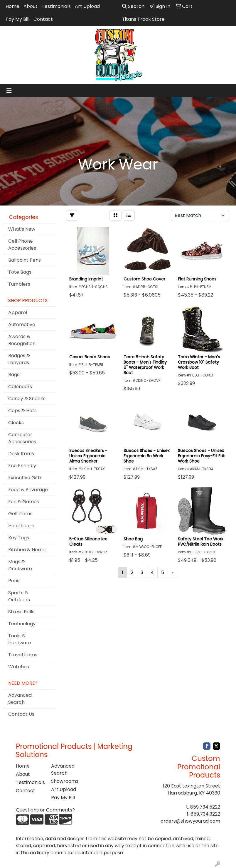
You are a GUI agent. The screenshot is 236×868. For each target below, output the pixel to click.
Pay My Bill (17, 19)
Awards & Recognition (22, 340)
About (31, 6)
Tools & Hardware (20, 639)
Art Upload (87, 6)
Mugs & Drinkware (20, 565)
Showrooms (65, 781)
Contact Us (21, 714)
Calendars (20, 387)
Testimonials (56, 6)
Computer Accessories (22, 438)
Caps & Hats (22, 411)
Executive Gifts (25, 478)
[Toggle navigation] (9, 91)
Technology (22, 624)
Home (12, 6)
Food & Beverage (28, 490)
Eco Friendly (22, 466)
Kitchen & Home (27, 550)
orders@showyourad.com (190, 821)
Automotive (22, 325)
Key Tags (19, 538)
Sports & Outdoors (19, 596)
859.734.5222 (205, 807)
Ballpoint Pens (25, 260)
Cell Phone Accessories (22, 245)
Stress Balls (21, 612)
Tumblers (19, 284)
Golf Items (20, 514)
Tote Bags (20, 272)
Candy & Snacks (27, 399)
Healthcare (21, 526)
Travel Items (23, 655)
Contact (43, 19)
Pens (14, 581)
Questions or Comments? (45, 810)
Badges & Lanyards (19, 359)
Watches (19, 667)
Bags (14, 375)
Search (133, 6)
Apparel (18, 313)
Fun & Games (24, 502)
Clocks (16, 423)
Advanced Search (20, 699)
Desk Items (21, 454)
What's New (22, 229)
